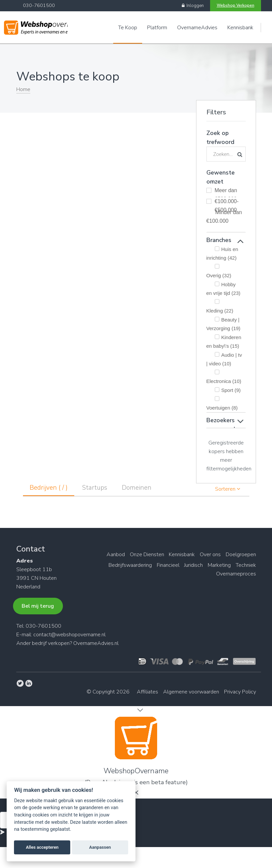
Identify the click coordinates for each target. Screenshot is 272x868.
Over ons (209, 555)
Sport (231, 390)
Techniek (246, 565)
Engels (269, 28)
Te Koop (128, 28)
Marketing (218, 565)
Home (23, 89)
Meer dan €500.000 (226, 191)
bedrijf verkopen (51, 643)
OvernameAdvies (197, 28)
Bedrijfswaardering (125, 565)
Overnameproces (236, 574)
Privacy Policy (240, 692)
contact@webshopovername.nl (69, 635)
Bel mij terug (38, 606)
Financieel (164, 565)
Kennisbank (240, 28)
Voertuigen (222, 408)
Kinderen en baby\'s (224, 342)
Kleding (220, 311)
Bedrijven (49, 488)
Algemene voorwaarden (190, 692)
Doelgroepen (241, 555)
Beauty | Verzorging (224, 324)
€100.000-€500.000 (227, 202)
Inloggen (193, 6)
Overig (219, 275)
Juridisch (191, 565)
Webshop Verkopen (236, 5)
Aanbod (110, 555)
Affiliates (145, 692)
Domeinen (137, 488)
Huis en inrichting (222, 253)
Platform (157, 28)
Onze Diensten (143, 555)
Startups (95, 488)
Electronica (224, 381)
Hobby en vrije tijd (224, 289)
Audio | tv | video (224, 359)
